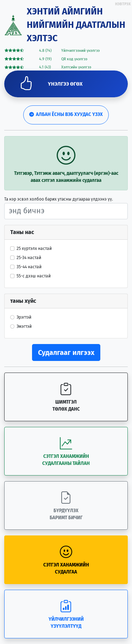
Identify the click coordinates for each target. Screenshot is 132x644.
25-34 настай (29, 258)
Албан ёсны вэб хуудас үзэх (66, 115)
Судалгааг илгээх (66, 352)
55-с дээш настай (34, 276)
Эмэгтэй (24, 326)
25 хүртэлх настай (34, 249)
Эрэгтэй (24, 317)
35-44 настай (29, 267)
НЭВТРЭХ (123, 4)
